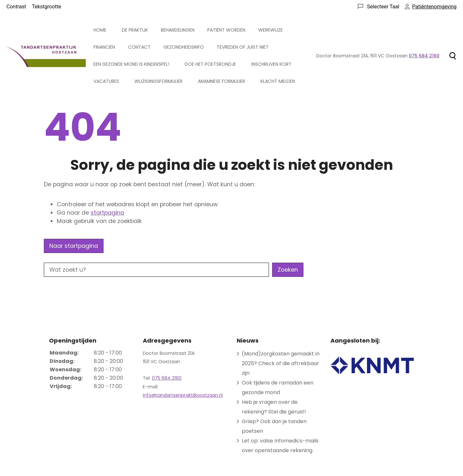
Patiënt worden (226, 30)
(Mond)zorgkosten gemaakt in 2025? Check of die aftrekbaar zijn (281, 363)
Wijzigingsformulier (158, 81)
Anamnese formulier (222, 81)
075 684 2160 (167, 378)
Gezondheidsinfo (184, 47)
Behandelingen (178, 30)
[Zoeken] (453, 56)
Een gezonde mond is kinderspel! (131, 64)
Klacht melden (278, 81)
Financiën (104, 47)
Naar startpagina (74, 246)
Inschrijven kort (271, 64)
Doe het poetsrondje (210, 64)
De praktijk (135, 30)
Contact (139, 47)
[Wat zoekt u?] (156, 270)
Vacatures (106, 81)
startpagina (107, 213)
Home (100, 30)
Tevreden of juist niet (243, 47)
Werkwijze (271, 30)
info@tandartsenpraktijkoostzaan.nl (183, 395)
